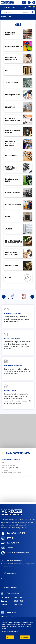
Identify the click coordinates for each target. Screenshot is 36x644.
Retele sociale (9, 612)
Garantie (8, 538)
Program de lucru (10, 593)
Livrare (7, 548)
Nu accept (25, 637)
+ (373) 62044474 (10, 588)
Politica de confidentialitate (10, 632)
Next (32, 297)
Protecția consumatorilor (15, 553)
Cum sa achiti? (10, 543)
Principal (4, 17)
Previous (4, 297)
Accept (10, 637)
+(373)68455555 (10, 573)
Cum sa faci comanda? (13, 533)
